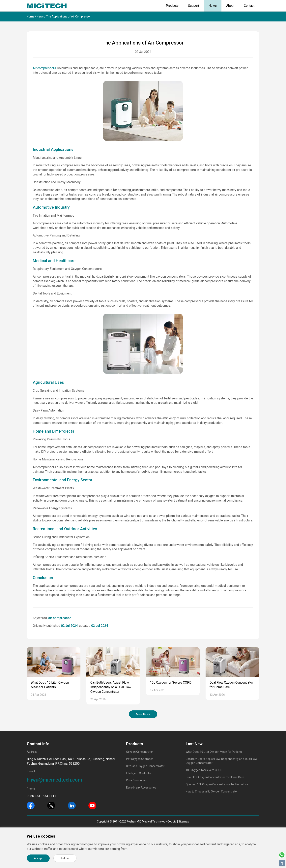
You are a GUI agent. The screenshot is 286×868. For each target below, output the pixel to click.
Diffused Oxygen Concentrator (145, 766)
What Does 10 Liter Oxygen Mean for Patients (214, 752)
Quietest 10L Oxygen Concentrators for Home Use (217, 784)
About (230, 6)
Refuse (65, 858)
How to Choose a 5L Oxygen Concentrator (212, 791)
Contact (249, 6)
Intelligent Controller (139, 773)
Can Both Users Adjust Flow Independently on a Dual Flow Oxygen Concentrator (111, 687)
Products (172, 6)
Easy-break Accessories (141, 788)
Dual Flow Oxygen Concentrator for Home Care (215, 777)
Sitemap (184, 821)
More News (143, 714)
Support (194, 6)
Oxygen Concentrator (140, 752)
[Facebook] (31, 805)
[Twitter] (51, 805)
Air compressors (44, 68)
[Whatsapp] (282, 855)
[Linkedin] (72, 805)
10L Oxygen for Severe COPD (171, 682)
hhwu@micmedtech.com (54, 780)
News (213, 6)
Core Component (137, 780)
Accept (38, 858)
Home (31, 16)
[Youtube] (92, 805)
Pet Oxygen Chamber (140, 759)
